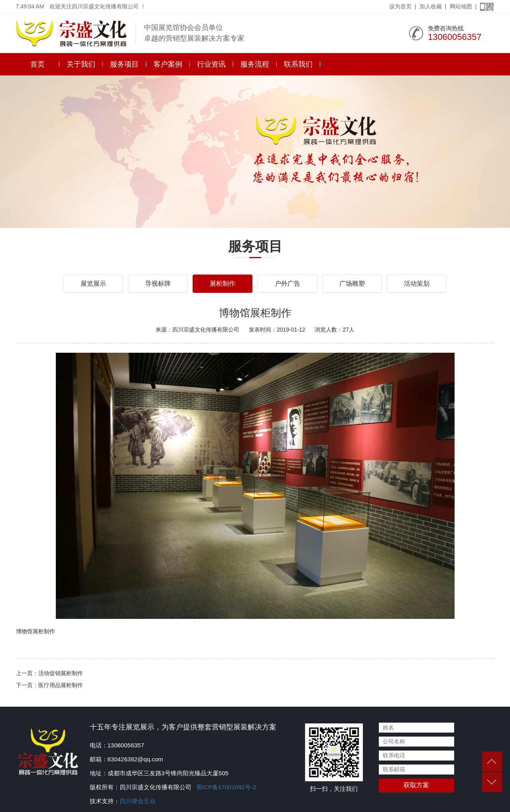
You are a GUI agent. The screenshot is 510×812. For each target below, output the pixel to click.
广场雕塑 (352, 284)
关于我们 (81, 64)
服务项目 (124, 64)
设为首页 (400, 6)
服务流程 (255, 64)
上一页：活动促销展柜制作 (49, 673)
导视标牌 (158, 284)
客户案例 (168, 64)
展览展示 (93, 284)
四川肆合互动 (138, 801)
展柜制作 (223, 284)
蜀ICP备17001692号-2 (225, 787)
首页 (37, 64)
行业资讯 (211, 64)
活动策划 (417, 284)
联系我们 (298, 64)
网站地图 (461, 6)
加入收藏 (431, 6)
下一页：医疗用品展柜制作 (49, 685)
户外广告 (287, 284)
